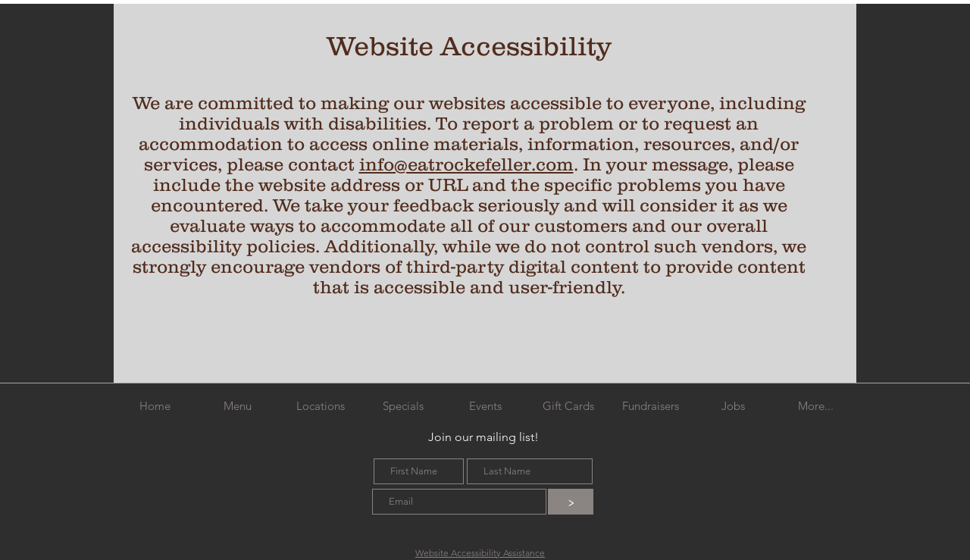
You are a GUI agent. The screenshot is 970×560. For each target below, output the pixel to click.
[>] (571, 502)
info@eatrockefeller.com (466, 164)
